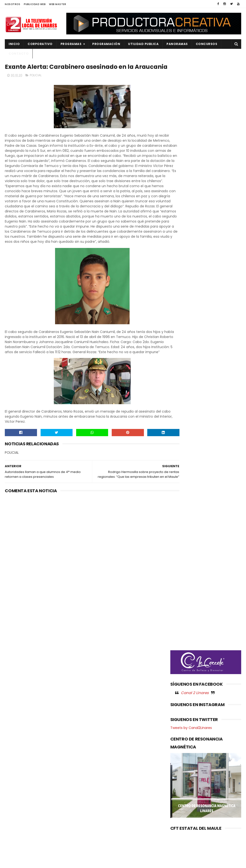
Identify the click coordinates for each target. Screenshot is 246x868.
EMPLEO (14, 792)
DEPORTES (16, 776)
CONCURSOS (207, 44)
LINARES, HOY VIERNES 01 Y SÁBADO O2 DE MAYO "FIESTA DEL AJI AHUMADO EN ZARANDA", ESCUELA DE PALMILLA (122, 811)
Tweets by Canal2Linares (191, 295)
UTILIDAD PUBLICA (143, 44)
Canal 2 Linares (195, 260)
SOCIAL (14, 849)
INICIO (14, 44)
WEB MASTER (58, 4)
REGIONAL (15, 833)
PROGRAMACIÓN (106, 44)
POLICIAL (36, 86)
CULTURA (15, 768)
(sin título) (95, 760)
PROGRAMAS (71, 44)
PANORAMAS (177, 44)
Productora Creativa (134, 862)
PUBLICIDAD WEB (35, 4)
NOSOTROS (12, 4)
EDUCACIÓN (17, 784)
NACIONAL (16, 801)
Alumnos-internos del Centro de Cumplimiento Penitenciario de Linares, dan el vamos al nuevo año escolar (123, 780)
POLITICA (15, 825)
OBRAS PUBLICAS (20, 809)
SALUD (13, 841)
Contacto (19, 54)
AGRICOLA (16, 760)
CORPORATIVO (40, 44)
